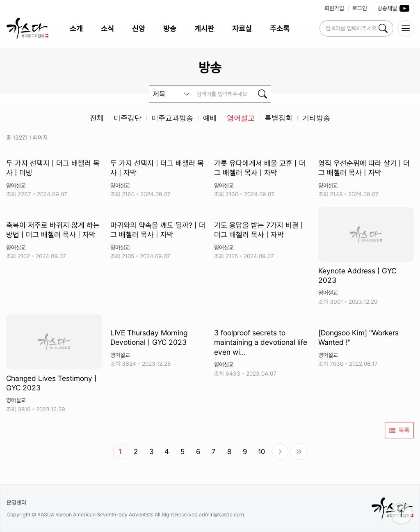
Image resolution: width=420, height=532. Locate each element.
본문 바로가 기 (0, 0)
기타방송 (316, 118)
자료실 (242, 29)
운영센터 (16, 502)
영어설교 (241, 118)
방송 (170, 29)
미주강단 (128, 118)
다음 (280, 452)
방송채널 (393, 9)
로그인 (360, 8)
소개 (76, 29)
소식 (107, 29)
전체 (97, 118)
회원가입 (334, 8)
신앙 (139, 29)
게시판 (204, 29)
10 (261, 452)
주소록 (280, 29)
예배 (210, 118)
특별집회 (278, 118)
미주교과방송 (172, 118)
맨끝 (299, 452)
